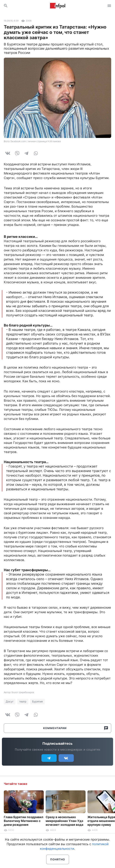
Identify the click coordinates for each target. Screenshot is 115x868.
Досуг (10, 701)
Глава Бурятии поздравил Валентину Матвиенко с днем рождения (24, 821)
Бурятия (37, 701)
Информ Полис (58, 6)
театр (23, 701)
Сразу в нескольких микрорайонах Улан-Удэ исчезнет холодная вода (64, 821)
